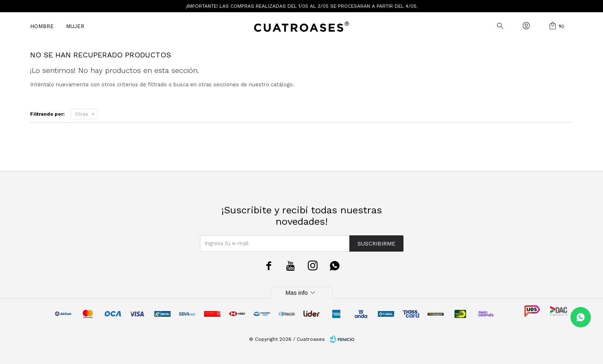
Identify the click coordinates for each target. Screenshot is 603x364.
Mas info (301, 293)
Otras (82, 114)
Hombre (42, 26)
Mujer (75, 26)
